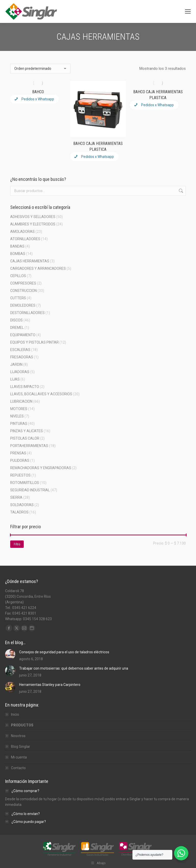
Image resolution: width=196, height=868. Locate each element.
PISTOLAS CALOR (25, 438)
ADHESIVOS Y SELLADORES (33, 217)
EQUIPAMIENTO (23, 335)
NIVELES (17, 416)
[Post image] (10, 654)
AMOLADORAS (22, 232)
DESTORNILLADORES (27, 313)
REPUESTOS (20, 475)
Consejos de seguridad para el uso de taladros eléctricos (64, 652)
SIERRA (16, 497)
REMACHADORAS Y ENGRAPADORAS (41, 468)
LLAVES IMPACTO (25, 387)
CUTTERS (18, 298)
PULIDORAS (20, 460)
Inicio (15, 714)
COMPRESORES (23, 283)
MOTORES (19, 409)
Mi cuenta (19, 757)
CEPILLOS (18, 276)
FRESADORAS (22, 357)
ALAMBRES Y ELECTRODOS (33, 224)
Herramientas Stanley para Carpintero (50, 685)
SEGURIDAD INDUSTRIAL (30, 490)
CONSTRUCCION (23, 291)
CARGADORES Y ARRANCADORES (38, 268)
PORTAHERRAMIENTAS (29, 446)
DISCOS (16, 320)
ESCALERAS (20, 350)
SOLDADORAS (22, 505)
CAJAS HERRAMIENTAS (30, 261)
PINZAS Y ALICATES (27, 431)
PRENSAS (18, 453)
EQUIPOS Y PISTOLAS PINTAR (34, 342)
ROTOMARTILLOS (25, 483)
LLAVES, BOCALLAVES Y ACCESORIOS (41, 394)
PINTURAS (19, 424)
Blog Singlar (21, 747)
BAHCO (38, 92)
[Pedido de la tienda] (40, 69)
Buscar (180, 191)
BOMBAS (18, 254)
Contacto (18, 768)
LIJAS (15, 379)
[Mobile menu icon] (188, 11)
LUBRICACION (21, 401)
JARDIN (16, 364)
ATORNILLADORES (25, 239)
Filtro (17, 544)
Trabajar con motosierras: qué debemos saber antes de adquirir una (74, 668)
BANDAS (17, 246)
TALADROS (19, 512)
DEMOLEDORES (23, 305)
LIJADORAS (20, 372)
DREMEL (17, 328)
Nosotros (18, 736)
